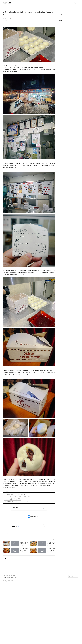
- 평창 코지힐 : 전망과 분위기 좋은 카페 (13, 516)
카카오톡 (10, 635)
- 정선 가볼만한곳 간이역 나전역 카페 (13, 518)
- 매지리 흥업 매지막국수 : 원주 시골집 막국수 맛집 (16, 520)
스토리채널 (6, 635)
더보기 (54, 599)
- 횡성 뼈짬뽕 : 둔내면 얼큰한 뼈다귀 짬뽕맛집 (15, 512)
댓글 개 (4, 618)
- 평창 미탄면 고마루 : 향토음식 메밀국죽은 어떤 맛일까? (17, 514)
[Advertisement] (29, 386)
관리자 (14, 635)
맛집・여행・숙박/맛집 (7, 18)
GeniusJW (7, 3)
